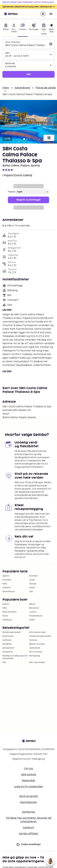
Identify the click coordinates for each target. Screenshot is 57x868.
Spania (6, 576)
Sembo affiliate (28, 834)
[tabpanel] (28, 58)
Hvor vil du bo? (13, 42)
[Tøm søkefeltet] (51, 44)
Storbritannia (9, 592)
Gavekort (28, 828)
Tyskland (6, 588)
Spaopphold (8, 648)
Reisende (10, 63)
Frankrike (7, 580)
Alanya (6, 604)
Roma (5, 616)
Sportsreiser (8, 636)
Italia (5, 584)
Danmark (33, 576)
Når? (8, 53)
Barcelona (34, 608)
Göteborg (7, 620)
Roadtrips (7, 644)
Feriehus (33, 640)
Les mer (7, 310)
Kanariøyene (22, 88)
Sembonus (28, 812)
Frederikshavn (36, 616)
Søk (28, 74)
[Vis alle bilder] (49, 138)
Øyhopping (35, 656)
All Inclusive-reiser (38, 632)
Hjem (6, 88)
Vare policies (29, 775)
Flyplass (12, 192)
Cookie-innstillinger (29, 844)
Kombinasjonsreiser (12, 632)
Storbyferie (8, 652)
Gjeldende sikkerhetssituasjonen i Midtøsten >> (29, 7)
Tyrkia (32, 580)
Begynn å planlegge (28, 200)
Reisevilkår (28, 781)
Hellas (32, 588)
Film (4, 662)
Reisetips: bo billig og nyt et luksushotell (15, 657)
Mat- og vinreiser (37, 662)
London (33, 612)
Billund (32, 604)
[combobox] (26, 45)
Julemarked (35, 648)
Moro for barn (36, 652)
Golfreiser (7, 640)
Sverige (33, 584)
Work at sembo (29, 796)
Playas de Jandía (46, 88)
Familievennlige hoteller (40, 636)
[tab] (6, 30)
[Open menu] (51, 14)
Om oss (29, 769)
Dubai (32, 620)
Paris (5, 608)
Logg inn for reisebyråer (28, 787)
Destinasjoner (28, 802)
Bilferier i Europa (37, 644)
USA (31, 592)
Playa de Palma (9, 612)
